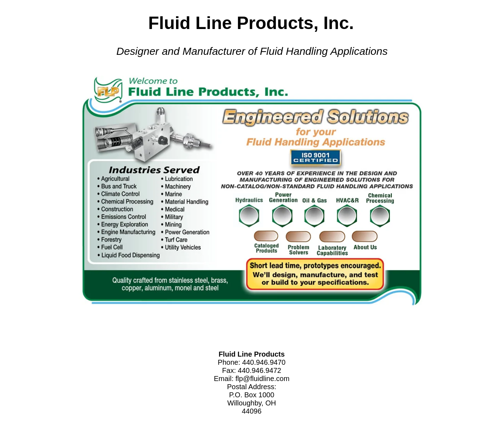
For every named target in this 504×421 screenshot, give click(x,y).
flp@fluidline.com (263, 379)
